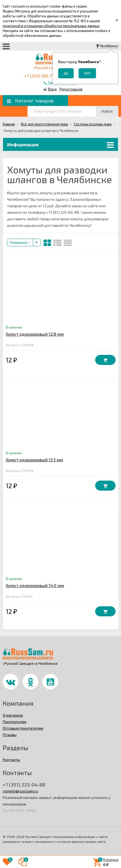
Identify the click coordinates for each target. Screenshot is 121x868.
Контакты (11, 759)
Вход (52, 89)
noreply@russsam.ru (20, 791)
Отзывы (10, 735)
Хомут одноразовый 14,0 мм (35, 585)
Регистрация (71, 89)
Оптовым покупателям (23, 728)
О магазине (13, 715)
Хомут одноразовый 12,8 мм (35, 334)
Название (20, 242)
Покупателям (15, 722)
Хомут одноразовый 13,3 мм (34, 460)
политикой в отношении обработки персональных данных (51, 26)
